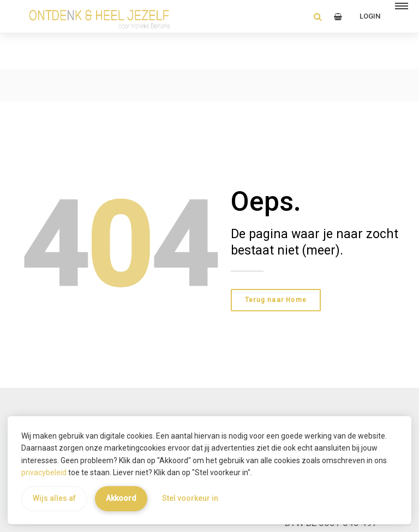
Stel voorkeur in (190, 498)
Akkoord (121, 498)
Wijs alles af (54, 498)
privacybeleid (44, 472)
